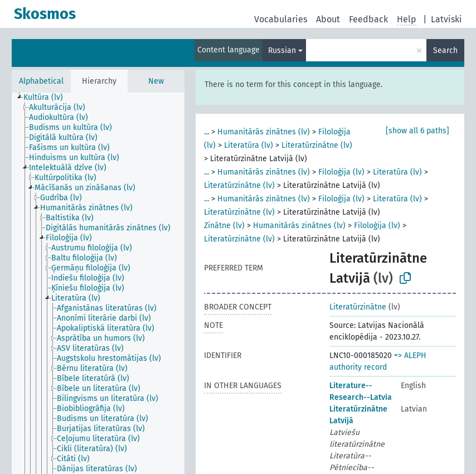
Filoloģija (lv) (341, 172)
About (328, 19)
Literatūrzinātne (358, 307)
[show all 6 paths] (417, 131)
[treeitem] (48, 98)
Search (445, 50)
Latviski (446, 19)
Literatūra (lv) (249, 145)
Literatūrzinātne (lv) (317, 145)
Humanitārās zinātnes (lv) (264, 132)
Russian (282, 50)
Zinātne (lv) (224, 226)
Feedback (368, 19)
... (207, 132)
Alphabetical (41, 81)
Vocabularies (281, 19)
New (156, 81)
